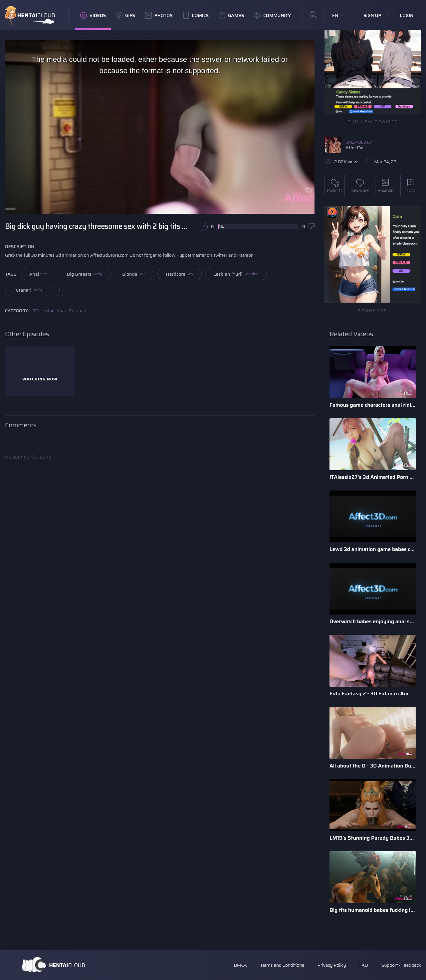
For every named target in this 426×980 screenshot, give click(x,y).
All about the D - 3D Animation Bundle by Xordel (373, 766)
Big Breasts (85, 274)
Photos (159, 15)
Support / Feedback (401, 965)
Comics (196, 15)
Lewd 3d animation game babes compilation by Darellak (373, 549)
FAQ (364, 965)
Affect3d (354, 148)
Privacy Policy (332, 965)
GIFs (125, 15)
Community (272, 15)
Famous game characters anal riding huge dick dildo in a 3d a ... (373, 405)
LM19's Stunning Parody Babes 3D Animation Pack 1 (373, 838)
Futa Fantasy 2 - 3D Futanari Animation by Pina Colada (373, 694)
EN (335, 15)
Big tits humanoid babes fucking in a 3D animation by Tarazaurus (373, 910)
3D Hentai (43, 311)
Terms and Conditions (282, 965)
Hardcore (180, 274)
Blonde (134, 274)
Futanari (28, 290)
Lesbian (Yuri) (236, 274)
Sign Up (372, 15)
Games (231, 15)
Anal (38, 274)
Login (407, 15)
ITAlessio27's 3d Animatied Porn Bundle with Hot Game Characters (373, 477)
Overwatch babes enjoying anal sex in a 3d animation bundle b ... (373, 621)
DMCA (240, 965)
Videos (93, 15)
